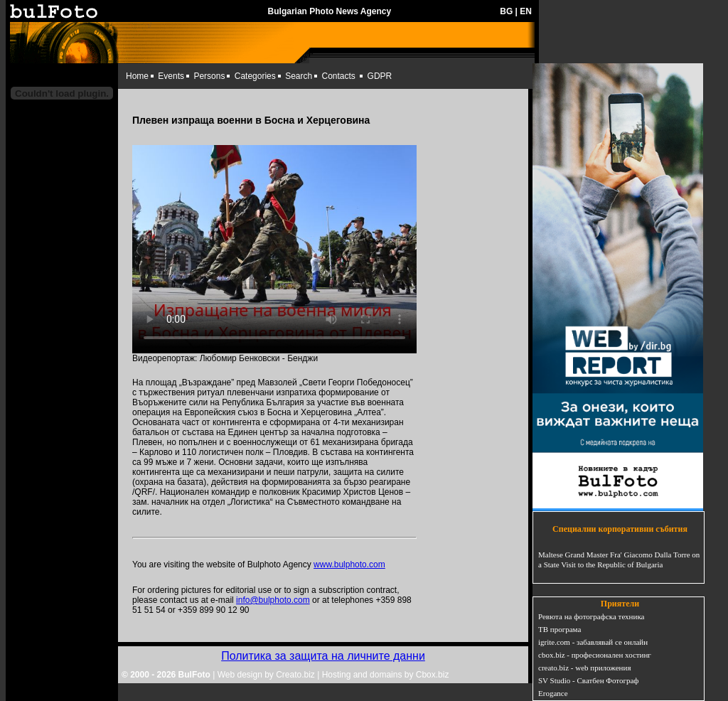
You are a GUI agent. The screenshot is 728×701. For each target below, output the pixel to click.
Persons (209, 76)
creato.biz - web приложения (584, 668)
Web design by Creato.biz (266, 675)
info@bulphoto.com (273, 600)
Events (171, 76)
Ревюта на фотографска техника (591, 616)
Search (299, 76)
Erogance (553, 693)
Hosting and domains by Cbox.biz (386, 675)
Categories (255, 76)
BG (506, 11)
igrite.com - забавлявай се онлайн (593, 642)
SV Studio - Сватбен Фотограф (589, 680)
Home (137, 76)
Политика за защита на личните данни (323, 656)
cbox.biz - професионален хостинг (595, 655)
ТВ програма (560, 629)
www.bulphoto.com (349, 564)
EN (526, 11)
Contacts (339, 76)
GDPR (380, 76)
